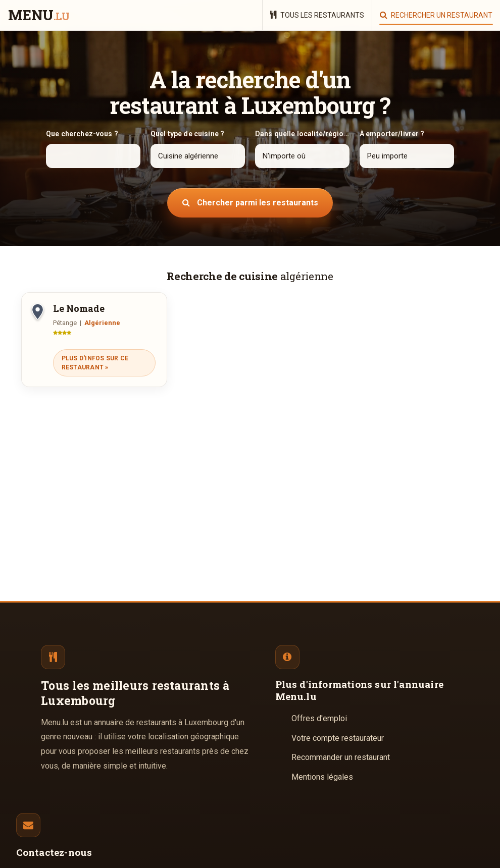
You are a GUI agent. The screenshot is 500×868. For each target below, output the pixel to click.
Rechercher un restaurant (436, 15)
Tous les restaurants (317, 15)
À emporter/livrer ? (392, 134)
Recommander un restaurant (341, 757)
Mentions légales (322, 777)
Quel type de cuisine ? (187, 134)
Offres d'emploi (319, 718)
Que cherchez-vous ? (82, 134)
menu (39, 16)
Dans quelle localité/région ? (302, 134)
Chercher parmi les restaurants (250, 203)
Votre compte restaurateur (338, 738)
